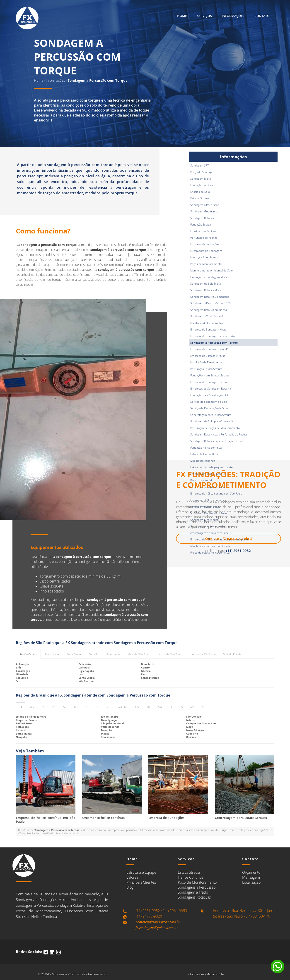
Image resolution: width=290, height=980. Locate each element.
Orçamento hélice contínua (207, 500)
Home (182, 16)
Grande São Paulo (139, 654)
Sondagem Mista (201, 179)
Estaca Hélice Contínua (204, 454)
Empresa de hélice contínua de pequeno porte (219, 539)
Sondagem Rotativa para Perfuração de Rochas (219, 434)
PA (181, 707)
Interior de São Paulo (203, 654)
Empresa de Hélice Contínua (208, 474)
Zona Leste (114, 654)
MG (32, 707)
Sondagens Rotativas (194, 897)
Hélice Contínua (191, 877)
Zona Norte (52, 654)
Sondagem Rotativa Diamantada (210, 297)
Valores (132, 877)
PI (171, 707)
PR (54, 707)
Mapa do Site (215, 974)
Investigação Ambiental (204, 257)
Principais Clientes (141, 882)
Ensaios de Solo (200, 192)
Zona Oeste (74, 654)
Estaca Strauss (189, 872)
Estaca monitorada (202, 480)
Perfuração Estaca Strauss (206, 369)
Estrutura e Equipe (141, 872)
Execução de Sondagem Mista (209, 277)
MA (192, 707)
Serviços (204, 16)
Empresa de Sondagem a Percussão (213, 336)
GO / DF (123, 707)
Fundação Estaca (201, 225)
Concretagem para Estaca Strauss (211, 415)
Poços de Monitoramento (206, 264)
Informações (233, 16)
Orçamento (251, 872)
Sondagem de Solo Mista (205, 284)
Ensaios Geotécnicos (203, 231)
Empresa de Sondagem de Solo (210, 382)
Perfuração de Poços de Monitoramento (215, 428)
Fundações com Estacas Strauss (210, 375)
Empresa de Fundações (205, 244)
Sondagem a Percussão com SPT (210, 303)
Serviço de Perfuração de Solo (209, 408)
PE (87, 707)
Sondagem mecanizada (205, 507)
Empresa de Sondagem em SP (209, 349)
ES (43, 707)
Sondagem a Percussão (205, 205)
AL (203, 707)
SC (65, 707)
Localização (251, 882)
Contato (262, 16)
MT (148, 707)
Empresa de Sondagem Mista (208, 329)
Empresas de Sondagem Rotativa (211, 389)
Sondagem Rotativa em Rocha (209, 310)
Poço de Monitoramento (197, 882)
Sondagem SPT (199, 165)
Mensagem (251, 877)
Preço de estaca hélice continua (210, 553)
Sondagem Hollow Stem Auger (209, 513)
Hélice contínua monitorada (207, 487)
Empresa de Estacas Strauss (208, 356)
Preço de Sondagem (203, 172)
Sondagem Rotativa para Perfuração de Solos (218, 441)
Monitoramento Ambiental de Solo (211, 270)
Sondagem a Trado (193, 892)
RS (76, 707)
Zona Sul (94, 654)
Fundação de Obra (202, 185)
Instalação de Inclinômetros (207, 323)
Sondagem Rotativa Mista (206, 290)
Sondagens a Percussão (197, 887)
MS (137, 707)
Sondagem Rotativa (202, 218)
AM (160, 707)
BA (98, 707)
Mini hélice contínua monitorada (210, 546)
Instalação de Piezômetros (207, 362)
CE (109, 707)
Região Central (28, 654)
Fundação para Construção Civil (209, 395)
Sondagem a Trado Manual (207, 316)
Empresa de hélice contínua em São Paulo (216, 494)
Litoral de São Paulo (170, 654)
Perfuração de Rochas (204, 238)
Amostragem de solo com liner (209, 533)
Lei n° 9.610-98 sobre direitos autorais (57, 833)
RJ (21, 707)
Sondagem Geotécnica (204, 211)
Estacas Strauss (200, 198)
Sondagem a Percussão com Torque (214, 343)
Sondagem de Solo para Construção (212, 421)
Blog (130, 887)
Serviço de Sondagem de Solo (209, 402)
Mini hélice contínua (203, 461)
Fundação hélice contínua (206, 448)
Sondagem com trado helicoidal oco (212, 526)
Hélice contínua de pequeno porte (211, 467)
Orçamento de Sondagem (206, 251)
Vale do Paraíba (233, 654)
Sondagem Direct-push (204, 520)
